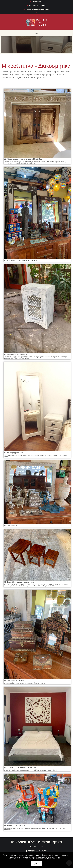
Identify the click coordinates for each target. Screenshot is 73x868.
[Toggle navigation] (37, 33)
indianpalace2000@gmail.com (38, 9)
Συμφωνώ (36, 864)
